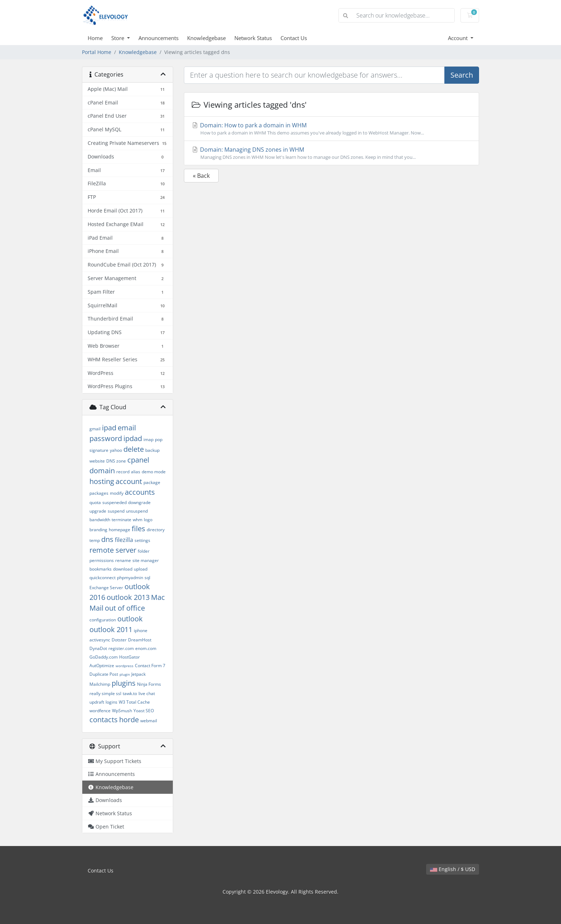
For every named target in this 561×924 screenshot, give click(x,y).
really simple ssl (105, 693)
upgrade (98, 511)
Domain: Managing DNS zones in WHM (331, 153)
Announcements (158, 38)
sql (147, 578)
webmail (149, 721)
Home (95, 38)
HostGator (130, 657)
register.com (121, 648)
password (106, 438)
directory (156, 530)
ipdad (133, 438)
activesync (100, 640)
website (97, 461)
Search (462, 75)
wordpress (125, 666)
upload (141, 569)
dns (107, 539)
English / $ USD (453, 869)
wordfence (100, 711)
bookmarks (101, 569)
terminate (121, 520)
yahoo (116, 450)
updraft (97, 702)
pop (159, 439)
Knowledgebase (206, 38)
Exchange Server (106, 588)
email (127, 428)
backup (152, 450)
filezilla (124, 540)
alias (136, 472)
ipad (109, 428)
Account (458, 38)
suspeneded (114, 502)
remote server (113, 550)
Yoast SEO (144, 711)
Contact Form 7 (150, 666)
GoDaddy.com (104, 657)
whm (138, 520)
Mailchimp (100, 684)
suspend (116, 511)
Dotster (119, 640)
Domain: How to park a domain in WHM (331, 129)
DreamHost (140, 640)
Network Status (253, 38)
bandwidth (100, 520)
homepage (119, 530)
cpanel (138, 460)
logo (148, 520)
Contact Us (294, 38)
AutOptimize (102, 666)
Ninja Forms (149, 684)
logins (111, 702)
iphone (141, 630)
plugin (125, 674)
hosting (102, 481)
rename (123, 560)
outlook (130, 619)
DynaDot (98, 648)
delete (134, 449)
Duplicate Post (104, 674)
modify (117, 493)
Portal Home (97, 52)
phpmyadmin (130, 578)
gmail (95, 429)
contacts (104, 720)
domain (102, 471)
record (123, 472)
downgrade (139, 502)
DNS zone (116, 461)
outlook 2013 (128, 597)
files (138, 529)
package (152, 482)
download (123, 569)
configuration (103, 620)
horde (129, 720)
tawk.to (130, 693)
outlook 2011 (111, 629)
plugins (124, 683)
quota (95, 502)
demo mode (154, 472)
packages (99, 493)
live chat (147, 693)
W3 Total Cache (134, 702)
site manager (146, 560)
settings (142, 540)
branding (98, 530)
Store (118, 38)
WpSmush (122, 711)
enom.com (146, 648)
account (129, 481)
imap (148, 439)
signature (99, 450)
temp (95, 540)
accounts (140, 492)
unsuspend (137, 511)
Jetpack (138, 674)
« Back (201, 176)
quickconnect (103, 578)
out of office (125, 608)
